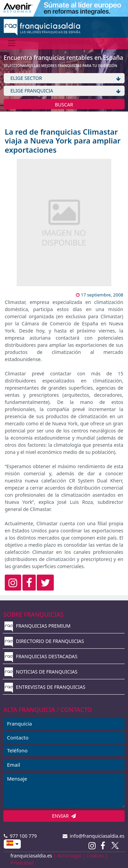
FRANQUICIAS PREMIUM (37, 626)
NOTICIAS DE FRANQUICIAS (41, 672)
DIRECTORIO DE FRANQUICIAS (44, 641)
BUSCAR (64, 105)
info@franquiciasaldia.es (94, 836)
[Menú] (12, 43)
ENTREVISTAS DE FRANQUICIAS (45, 687)
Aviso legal (69, 856)
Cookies (95, 856)
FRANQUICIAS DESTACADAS (41, 656)
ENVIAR (64, 816)
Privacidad (22, 863)
